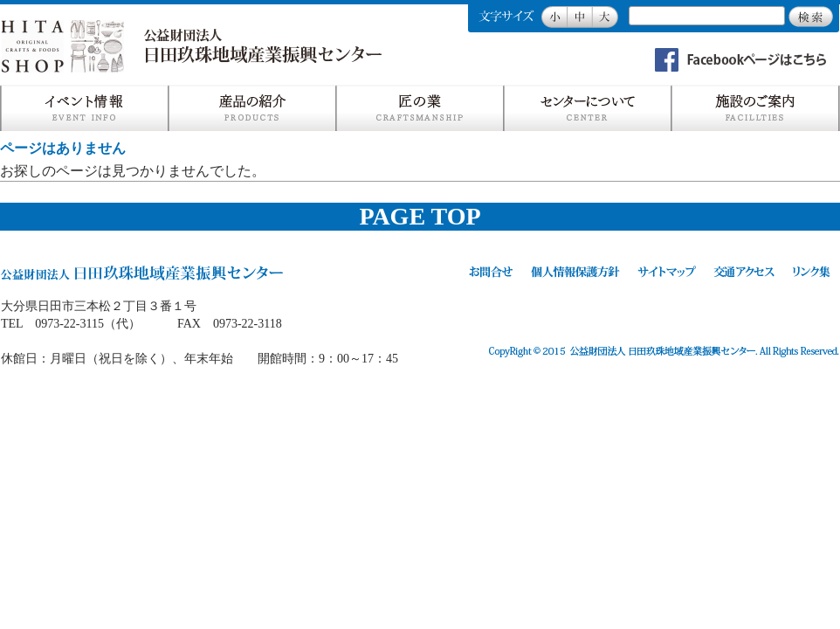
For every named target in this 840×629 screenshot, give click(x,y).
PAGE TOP (420, 216)
